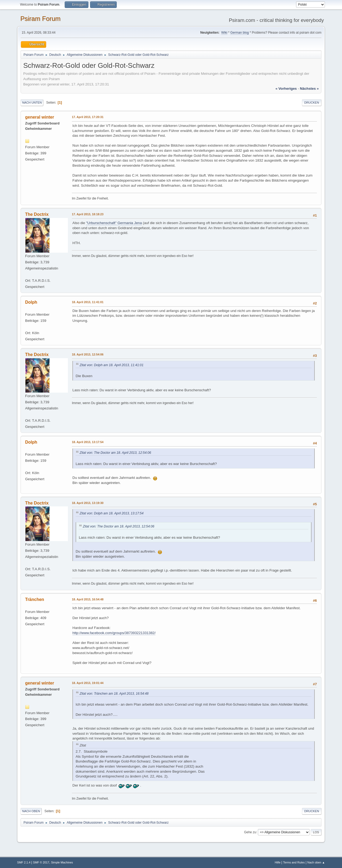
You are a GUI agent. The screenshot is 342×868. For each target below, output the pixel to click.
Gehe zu (250, 832)
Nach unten (32, 103)
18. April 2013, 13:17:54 (88, 442)
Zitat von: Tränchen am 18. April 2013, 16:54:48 (114, 694)
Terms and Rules (294, 862)
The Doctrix (37, 214)
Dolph (31, 302)
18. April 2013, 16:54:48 (88, 599)
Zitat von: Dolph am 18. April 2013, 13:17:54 (112, 513)
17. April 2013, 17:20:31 (88, 117)
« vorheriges (286, 89)
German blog (240, 33)
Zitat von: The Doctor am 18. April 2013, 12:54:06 (115, 453)
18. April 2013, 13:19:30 (88, 503)
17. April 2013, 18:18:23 (88, 214)
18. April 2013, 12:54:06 (88, 354)
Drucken (312, 103)
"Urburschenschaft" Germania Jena (114, 223)
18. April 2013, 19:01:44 (88, 683)
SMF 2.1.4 (24, 862)
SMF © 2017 (41, 862)
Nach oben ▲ (316, 862)
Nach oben (31, 811)
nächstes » (309, 89)
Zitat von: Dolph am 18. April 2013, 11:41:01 (112, 365)
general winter (40, 117)
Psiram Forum (40, 19)
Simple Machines (62, 862)
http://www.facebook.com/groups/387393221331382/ (114, 633)
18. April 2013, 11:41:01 (88, 302)
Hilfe (278, 862)
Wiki (224, 33)
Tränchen (35, 599)
